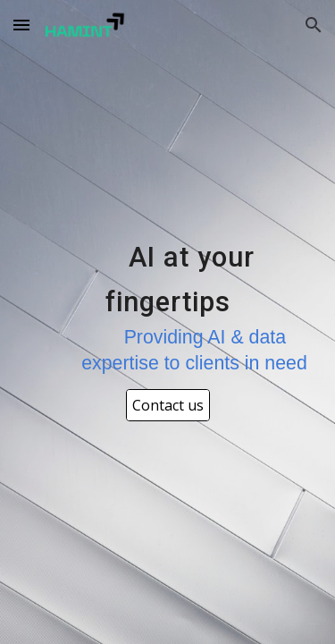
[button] (21, 25)
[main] (168, 306)
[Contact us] (168, 405)
